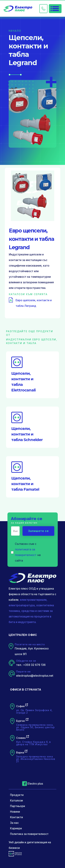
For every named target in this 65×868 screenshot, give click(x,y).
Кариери (16, 828)
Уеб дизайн (16, 842)
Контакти (16, 817)
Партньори (18, 806)
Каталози (16, 800)
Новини (15, 812)
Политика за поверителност (29, 834)
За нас (14, 823)
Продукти (17, 795)
